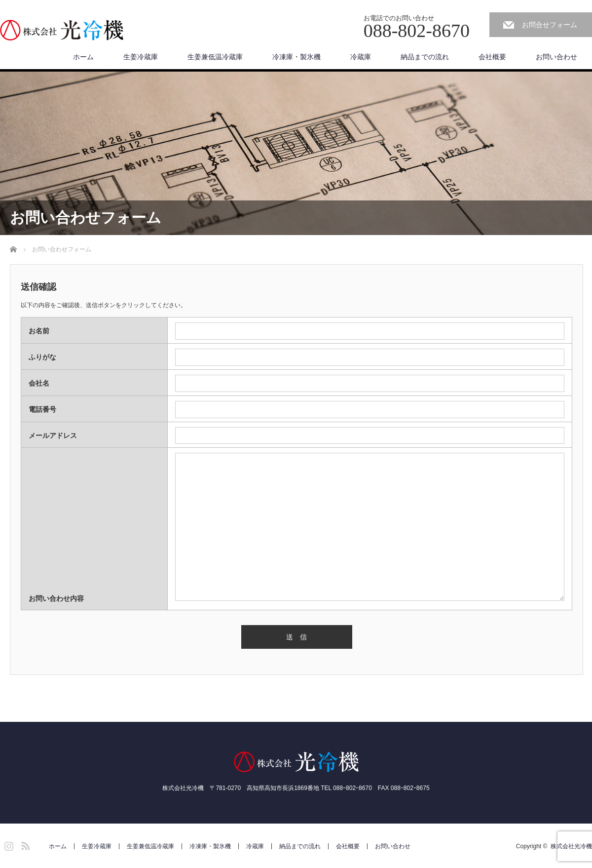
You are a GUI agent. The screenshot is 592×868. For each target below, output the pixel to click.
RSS (24, 844)
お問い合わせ (556, 57)
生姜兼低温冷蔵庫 (215, 57)
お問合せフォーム (550, 25)
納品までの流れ (425, 57)
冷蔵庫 (361, 57)
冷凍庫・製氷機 (296, 57)
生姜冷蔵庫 (141, 57)
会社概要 (492, 57)
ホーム (83, 57)
